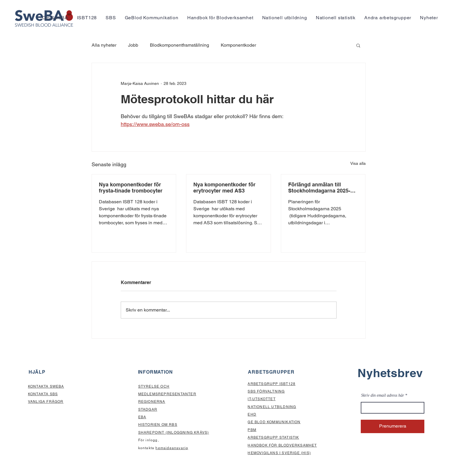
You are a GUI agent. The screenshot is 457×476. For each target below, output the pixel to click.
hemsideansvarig (172, 448)
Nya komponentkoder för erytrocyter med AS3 (224, 188)
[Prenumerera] (393, 426)
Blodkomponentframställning (180, 45)
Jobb (133, 45)
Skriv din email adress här (382, 395)
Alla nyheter (104, 45)
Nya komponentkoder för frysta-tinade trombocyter (131, 188)
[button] (55, 18)
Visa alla (358, 163)
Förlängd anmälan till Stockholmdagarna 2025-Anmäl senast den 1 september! (319, 188)
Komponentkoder (238, 45)
